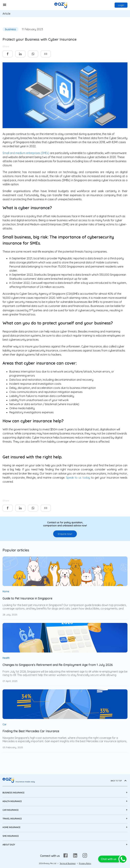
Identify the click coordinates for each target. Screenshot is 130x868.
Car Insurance (11, 810)
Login (121, 5)
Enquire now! (65, 534)
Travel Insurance (12, 819)
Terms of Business (68, 863)
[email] (46, 54)
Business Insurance (14, 793)
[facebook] (8, 54)
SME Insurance (11, 836)
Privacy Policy (85, 863)
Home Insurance (12, 827)
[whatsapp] (33, 54)
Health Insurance (12, 801)
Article (6, 14)
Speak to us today (78, 478)
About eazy (9, 845)
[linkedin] (20, 54)
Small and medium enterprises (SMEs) (26, 153)
